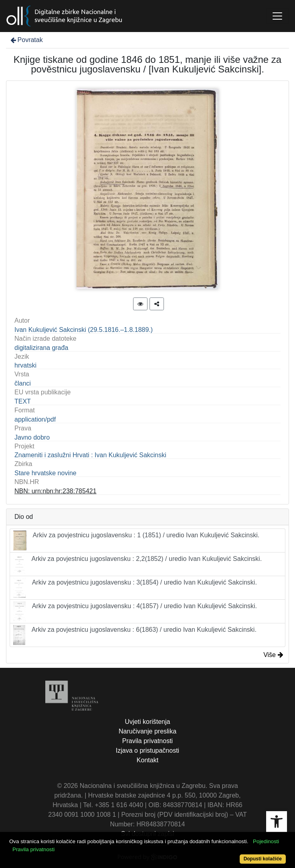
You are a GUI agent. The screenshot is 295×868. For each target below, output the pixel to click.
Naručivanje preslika (147, 731)
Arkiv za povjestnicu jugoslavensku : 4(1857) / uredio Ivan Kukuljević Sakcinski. (135, 611)
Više (273, 655)
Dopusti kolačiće (263, 859)
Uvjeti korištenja (148, 722)
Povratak (26, 40)
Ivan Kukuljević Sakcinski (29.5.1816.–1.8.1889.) (84, 330)
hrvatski (25, 365)
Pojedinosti (266, 841)
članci (23, 383)
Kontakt (147, 760)
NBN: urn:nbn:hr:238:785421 (56, 491)
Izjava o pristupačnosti (147, 750)
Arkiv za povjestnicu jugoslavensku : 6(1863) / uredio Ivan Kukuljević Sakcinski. (135, 635)
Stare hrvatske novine (45, 473)
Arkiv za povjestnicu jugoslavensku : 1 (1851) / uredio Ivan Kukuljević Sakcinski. (136, 540)
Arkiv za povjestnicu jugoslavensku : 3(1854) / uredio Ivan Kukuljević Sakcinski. (135, 588)
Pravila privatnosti (147, 741)
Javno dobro (32, 437)
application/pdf (35, 419)
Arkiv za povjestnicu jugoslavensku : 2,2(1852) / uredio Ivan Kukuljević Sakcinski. (137, 564)
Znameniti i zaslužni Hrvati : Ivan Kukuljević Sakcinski (90, 455)
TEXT (23, 401)
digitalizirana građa (41, 348)
